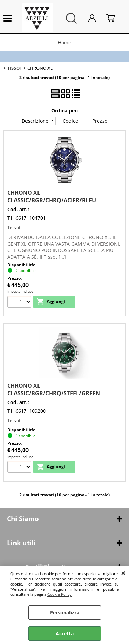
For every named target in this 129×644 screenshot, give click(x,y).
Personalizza (65, 613)
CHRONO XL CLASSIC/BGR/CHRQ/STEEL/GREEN (54, 389)
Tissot (14, 228)
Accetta (65, 634)
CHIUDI (123, 573)
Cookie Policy (60, 594)
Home (64, 42)
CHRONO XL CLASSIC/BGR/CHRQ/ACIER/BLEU (52, 196)
